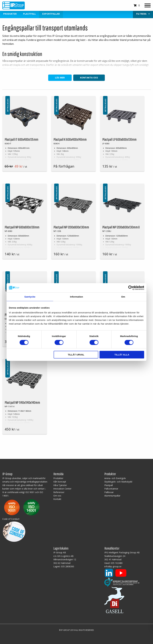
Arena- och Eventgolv (115, 478)
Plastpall (29, 14)
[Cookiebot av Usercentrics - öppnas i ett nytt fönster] (131, 288)
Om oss (57, 496)
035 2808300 (67, 566)
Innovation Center (62, 489)
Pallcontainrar (111, 489)
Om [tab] (123, 297)
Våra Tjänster (60, 485)
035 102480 (117, 563)
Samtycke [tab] (30, 297)
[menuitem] (143, 14)
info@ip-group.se (113, 566)
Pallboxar (109, 492)
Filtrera (143, 14)
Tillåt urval (76, 355)
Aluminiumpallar (112, 496)
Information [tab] (76, 297)
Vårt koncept (60, 482)
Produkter (10, 14)
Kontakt (57, 499)
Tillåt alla (122, 355)
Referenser (59, 492)
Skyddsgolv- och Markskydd (118, 482)
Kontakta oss (89, 78)
